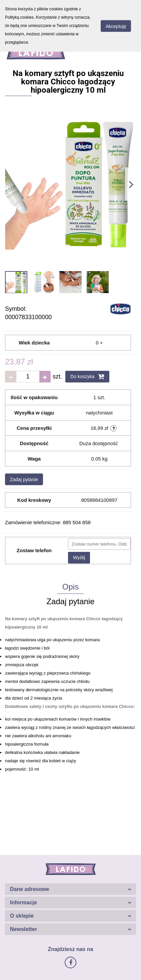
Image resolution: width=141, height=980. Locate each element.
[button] (70, 889)
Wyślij (79, 558)
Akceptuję (116, 26)
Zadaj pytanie (24, 479)
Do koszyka (87, 376)
